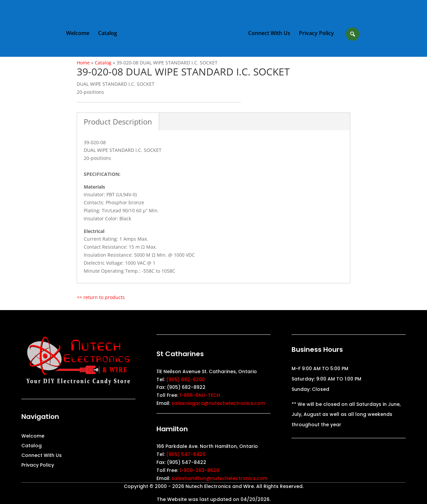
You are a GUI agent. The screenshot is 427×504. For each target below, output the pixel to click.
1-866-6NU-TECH (200, 395)
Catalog (108, 34)
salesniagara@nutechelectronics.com (218, 403)
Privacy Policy (316, 34)
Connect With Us (269, 34)
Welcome (78, 34)
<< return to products (101, 297)
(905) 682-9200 (185, 380)
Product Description (118, 121)
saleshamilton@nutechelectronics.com (220, 478)
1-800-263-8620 (199, 470)
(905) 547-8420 (186, 454)
